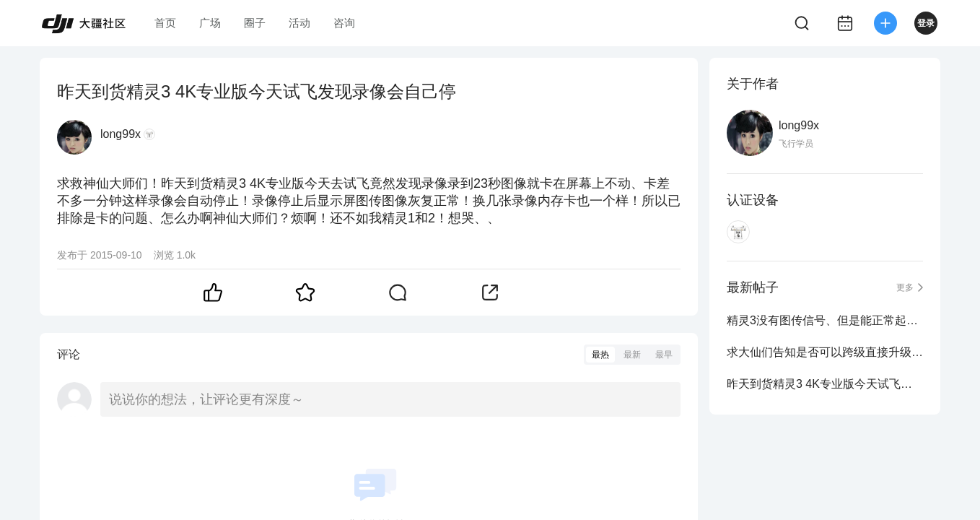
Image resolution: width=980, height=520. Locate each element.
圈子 (255, 23)
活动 (299, 23)
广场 (210, 23)
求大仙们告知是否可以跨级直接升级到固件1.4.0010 (825, 352)
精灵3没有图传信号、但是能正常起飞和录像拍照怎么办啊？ (825, 320)
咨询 (344, 23)
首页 (165, 23)
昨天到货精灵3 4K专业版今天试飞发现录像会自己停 (825, 384)
